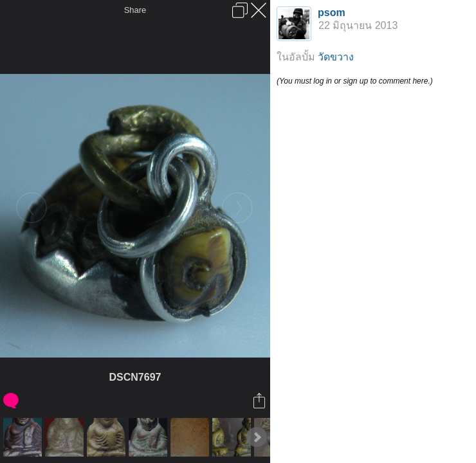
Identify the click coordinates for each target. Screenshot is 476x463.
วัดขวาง (336, 57)
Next (257, 437)
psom (332, 13)
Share (135, 10)
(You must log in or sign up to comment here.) (355, 81)
